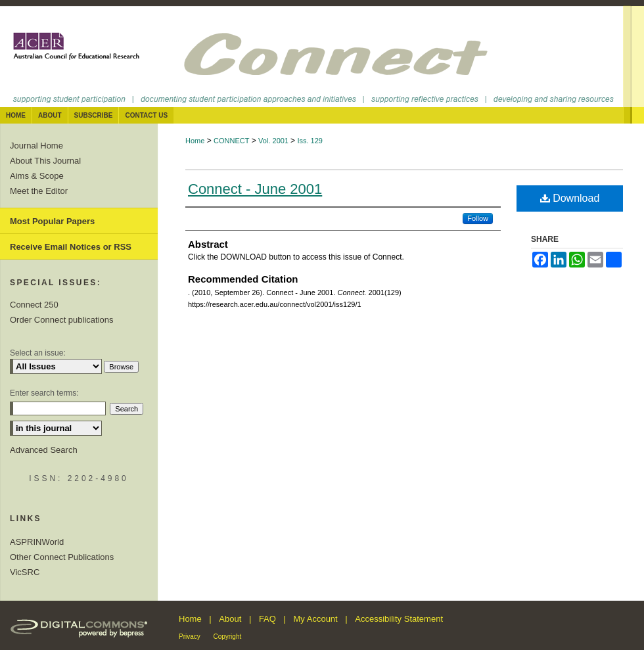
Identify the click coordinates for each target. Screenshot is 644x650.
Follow (478, 218)
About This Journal (45, 161)
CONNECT (231, 141)
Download (570, 198)
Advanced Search (44, 450)
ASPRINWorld (37, 542)
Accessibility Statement (399, 619)
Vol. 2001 (274, 141)
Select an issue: (38, 353)
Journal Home (36, 146)
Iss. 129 (310, 141)
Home (195, 141)
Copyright (227, 637)
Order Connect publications (62, 320)
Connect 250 (34, 305)
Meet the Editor (39, 191)
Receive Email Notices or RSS (71, 247)
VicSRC (25, 572)
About (230, 619)
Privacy (190, 637)
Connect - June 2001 (255, 189)
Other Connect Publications (62, 557)
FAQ (267, 619)
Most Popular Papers (52, 221)
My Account (316, 619)
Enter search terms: (44, 393)
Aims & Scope (37, 176)
